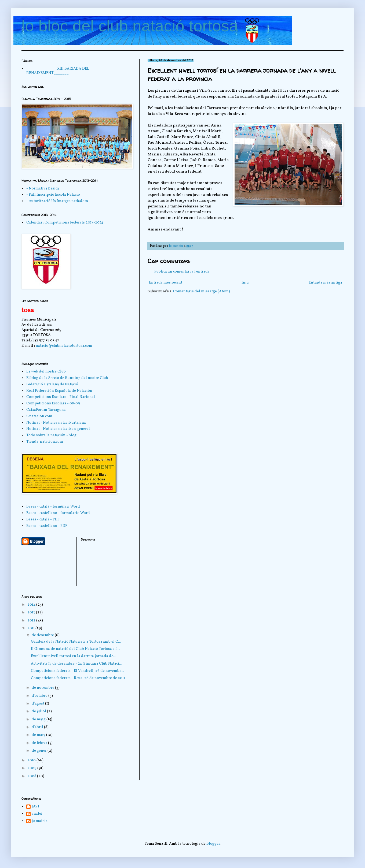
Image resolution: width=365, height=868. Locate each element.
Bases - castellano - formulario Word (58, 513)
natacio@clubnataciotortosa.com (64, 346)
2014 (32, 605)
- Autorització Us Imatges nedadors (57, 201)
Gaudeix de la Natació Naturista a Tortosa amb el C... (76, 642)
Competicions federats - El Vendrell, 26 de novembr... (77, 671)
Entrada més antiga (325, 283)
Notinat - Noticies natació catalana (56, 423)
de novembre (43, 688)
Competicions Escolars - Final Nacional (61, 397)
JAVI (35, 807)
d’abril (38, 727)
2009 (32, 768)
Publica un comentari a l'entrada (182, 272)
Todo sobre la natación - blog (51, 435)
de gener (40, 751)
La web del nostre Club (46, 372)
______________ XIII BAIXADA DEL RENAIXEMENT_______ (58, 71)
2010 (32, 760)
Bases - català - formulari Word (53, 507)
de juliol (39, 711)
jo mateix (40, 821)
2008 (32, 776)
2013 (32, 612)
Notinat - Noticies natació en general (58, 429)
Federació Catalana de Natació (52, 384)
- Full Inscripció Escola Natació (53, 195)
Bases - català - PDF (43, 519)
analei (37, 814)
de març (39, 735)
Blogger (213, 844)
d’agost (38, 704)
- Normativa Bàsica (43, 189)
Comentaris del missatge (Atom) (202, 291)
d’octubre (40, 696)
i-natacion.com (39, 416)
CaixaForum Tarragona (46, 410)
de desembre (43, 635)
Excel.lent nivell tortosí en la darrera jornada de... (74, 656)
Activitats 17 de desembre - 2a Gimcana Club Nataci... (76, 664)
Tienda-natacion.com (45, 442)
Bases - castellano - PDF (47, 526)
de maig (39, 719)
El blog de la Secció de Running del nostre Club (67, 378)
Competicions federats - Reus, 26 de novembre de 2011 (78, 678)
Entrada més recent (166, 283)
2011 (31, 628)
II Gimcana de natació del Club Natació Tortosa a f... (75, 649)
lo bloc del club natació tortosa (130, 26)
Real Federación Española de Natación (59, 391)
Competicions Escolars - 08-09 (53, 403)
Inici (246, 283)
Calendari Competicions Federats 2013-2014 (65, 223)
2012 (32, 621)
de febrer (40, 743)
